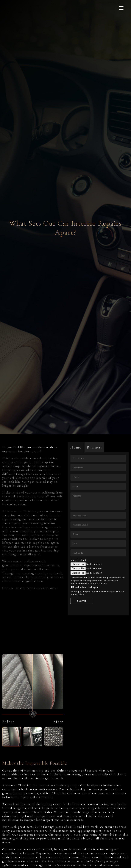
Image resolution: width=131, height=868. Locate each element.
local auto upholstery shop (58, 785)
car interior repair (27, 451)
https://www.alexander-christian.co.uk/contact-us (84, 865)
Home (76, 447)
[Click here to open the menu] (121, 8)
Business (94, 447)
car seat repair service (68, 816)
